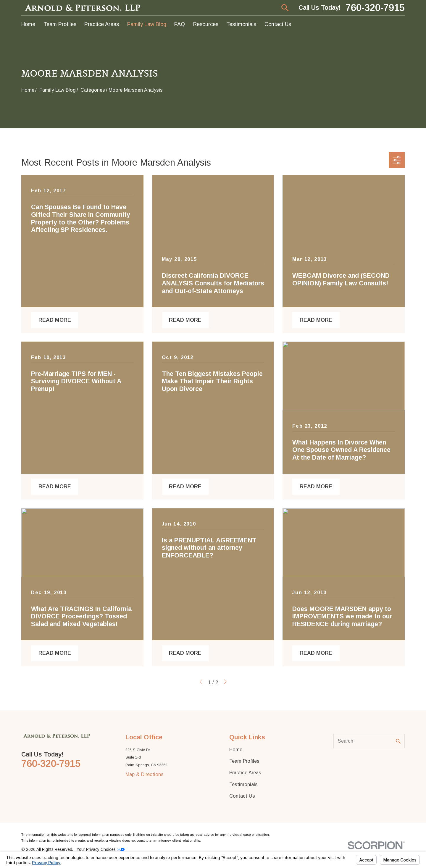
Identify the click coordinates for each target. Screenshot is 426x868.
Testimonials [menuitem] (241, 24)
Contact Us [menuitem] (278, 24)
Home (236, 749)
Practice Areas (245, 772)
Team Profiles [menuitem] (60, 24)
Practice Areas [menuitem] (102, 24)
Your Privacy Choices (101, 850)
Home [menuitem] (28, 24)
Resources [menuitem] (206, 24)
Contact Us (242, 796)
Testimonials (243, 784)
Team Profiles (244, 761)
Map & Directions (145, 774)
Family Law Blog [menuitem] (147, 24)
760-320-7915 (375, 8)
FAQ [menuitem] (180, 24)
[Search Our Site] (398, 741)
